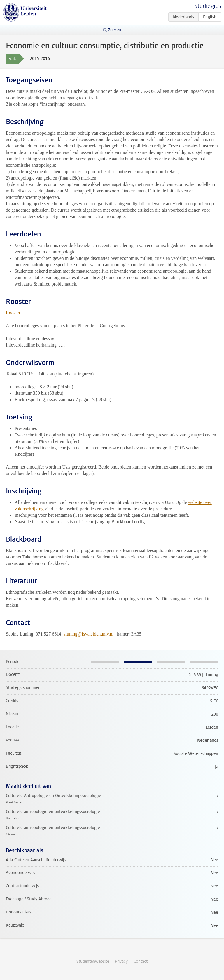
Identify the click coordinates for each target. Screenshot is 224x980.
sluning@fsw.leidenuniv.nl (89, 634)
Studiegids (208, 6)
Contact (141, 961)
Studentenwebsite (93, 961)
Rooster (13, 313)
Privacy (121, 961)
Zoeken (115, 30)
